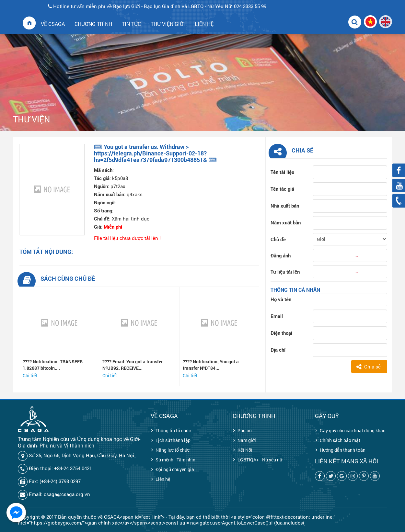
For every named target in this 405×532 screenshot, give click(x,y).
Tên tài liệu (282, 172)
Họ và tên (281, 299)
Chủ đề (278, 239)
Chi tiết (30, 375)
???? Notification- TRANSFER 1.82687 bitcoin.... (53, 365)
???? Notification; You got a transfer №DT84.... (211, 365)
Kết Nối (245, 450)
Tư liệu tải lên (285, 272)
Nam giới (247, 440)
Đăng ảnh (281, 255)
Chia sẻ (372, 367)
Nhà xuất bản (285, 206)
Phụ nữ (245, 430)
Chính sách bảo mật (340, 440)
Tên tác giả (282, 189)
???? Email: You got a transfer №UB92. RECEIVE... (133, 365)
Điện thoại (281, 333)
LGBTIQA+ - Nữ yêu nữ (260, 460)
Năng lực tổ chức (173, 450)
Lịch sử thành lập (173, 440)
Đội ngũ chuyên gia (175, 469)
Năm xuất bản (286, 222)
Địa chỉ (278, 350)
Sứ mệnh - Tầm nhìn (175, 460)
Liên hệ (163, 479)
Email (277, 316)
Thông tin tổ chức (173, 430)
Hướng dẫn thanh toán (343, 450)
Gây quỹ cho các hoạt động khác (353, 430)
